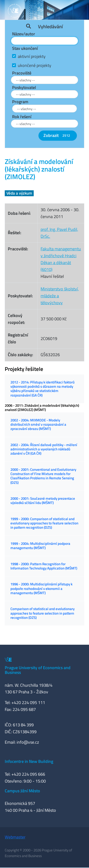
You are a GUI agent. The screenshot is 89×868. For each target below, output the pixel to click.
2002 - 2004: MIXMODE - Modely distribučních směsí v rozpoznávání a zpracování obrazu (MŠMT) (38, 425)
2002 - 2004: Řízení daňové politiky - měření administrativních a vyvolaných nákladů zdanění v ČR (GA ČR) (44, 449)
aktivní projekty (32, 56)
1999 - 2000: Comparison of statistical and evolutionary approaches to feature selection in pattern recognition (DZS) (44, 523)
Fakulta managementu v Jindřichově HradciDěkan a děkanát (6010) (61, 259)
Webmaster (15, 837)
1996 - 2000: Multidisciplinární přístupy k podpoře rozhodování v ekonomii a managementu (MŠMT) (41, 588)
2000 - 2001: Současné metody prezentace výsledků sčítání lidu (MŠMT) (43, 501)
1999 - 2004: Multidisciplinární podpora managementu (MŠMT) (40, 546)
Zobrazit (58, 135)
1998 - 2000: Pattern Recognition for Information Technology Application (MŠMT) (44, 566)
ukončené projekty (35, 65)
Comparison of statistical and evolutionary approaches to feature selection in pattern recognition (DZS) (42, 613)
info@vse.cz (28, 742)
